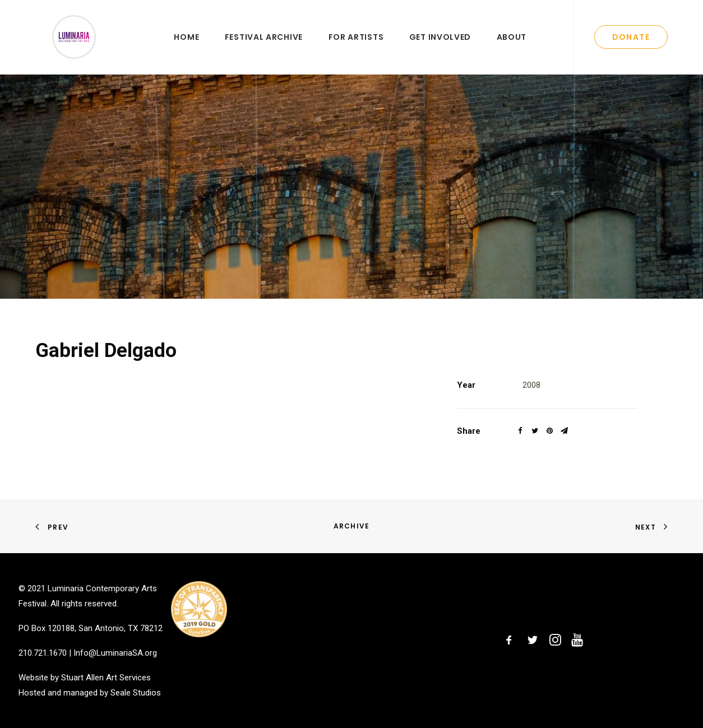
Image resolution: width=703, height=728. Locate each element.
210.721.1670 (43, 653)
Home (186, 49)
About (512, 49)
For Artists (356, 49)
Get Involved (440, 49)
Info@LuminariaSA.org (115, 653)
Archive (351, 526)
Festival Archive (264, 49)
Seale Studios (136, 693)
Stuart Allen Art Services (106, 678)
